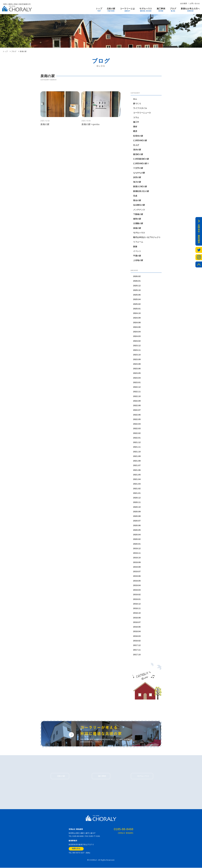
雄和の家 (137, 219)
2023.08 (137, 364)
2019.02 (137, 595)
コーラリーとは (127, 9)
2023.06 (137, 369)
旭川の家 (137, 182)
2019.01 (137, 599)
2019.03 (137, 590)
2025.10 (137, 290)
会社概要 (184, 4)
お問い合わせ (195, 4)
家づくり (137, 104)
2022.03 (137, 428)
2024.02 (137, 341)
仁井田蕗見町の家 (141, 159)
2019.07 (137, 571)
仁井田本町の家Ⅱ (141, 163)
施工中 (136, 122)
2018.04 (137, 631)
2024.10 (137, 313)
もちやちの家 (139, 173)
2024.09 (137, 318)
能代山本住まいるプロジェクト (147, 237)
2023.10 (137, 355)
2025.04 (137, 299)
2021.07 (137, 465)
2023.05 (137, 373)
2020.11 (137, 502)
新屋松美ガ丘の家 (141, 191)
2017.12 (137, 645)
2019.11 (137, 553)
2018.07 (137, 622)
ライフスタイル (140, 108)
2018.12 (137, 604)
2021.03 (137, 484)
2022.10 (137, 396)
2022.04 (137, 424)
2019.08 (137, 567)
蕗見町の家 (138, 154)
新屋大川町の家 (140, 187)
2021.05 (137, 475)
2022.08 (137, 405)
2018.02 (137, 641)
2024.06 (137, 327)
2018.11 (137, 608)
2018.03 (137, 636)
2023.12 (137, 346)
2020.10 (137, 507)
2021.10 (137, 452)
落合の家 (137, 200)
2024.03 (137, 336)
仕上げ (136, 145)
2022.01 (137, 438)
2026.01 (137, 281)
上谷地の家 (138, 260)
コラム (136, 117)
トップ (99, 9)
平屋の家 (137, 256)
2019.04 (137, 585)
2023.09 (137, 359)
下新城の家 (138, 214)
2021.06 (137, 470)
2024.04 (137, 332)
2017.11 (137, 650)
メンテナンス (139, 210)
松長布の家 (138, 136)
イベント (137, 251)
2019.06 (137, 576)
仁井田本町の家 (140, 140)
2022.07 (137, 410)
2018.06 (137, 627)
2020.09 (137, 512)
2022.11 (137, 392)
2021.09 (137, 456)
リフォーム (138, 242)
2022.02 (137, 433)
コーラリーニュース (142, 113)
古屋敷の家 (138, 223)
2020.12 (137, 498)
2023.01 (137, 382)
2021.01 (137, 493)
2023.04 (137, 378)
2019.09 (137, 562)
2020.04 (137, 535)
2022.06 (137, 415)
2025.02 (137, 304)
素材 (135, 127)
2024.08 (137, 323)
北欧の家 (111, 9)
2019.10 (137, 558)
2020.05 (137, 530)
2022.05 (137, 419)
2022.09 (137, 401)
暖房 (135, 131)
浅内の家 (137, 150)
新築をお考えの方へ (190, 9)
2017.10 (137, 655)
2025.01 (137, 309)
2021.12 (137, 442)
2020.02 (137, 539)
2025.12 (137, 286)
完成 (135, 196)
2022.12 (137, 387)
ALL (135, 99)
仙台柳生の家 (139, 205)
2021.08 (137, 461)
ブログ (173, 9)
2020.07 (137, 521)
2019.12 (137, 548)
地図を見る (76, 849)
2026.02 (137, 276)
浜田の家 (137, 177)
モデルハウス (146, 9)
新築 (135, 247)
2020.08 (137, 516)
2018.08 (137, 618)
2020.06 (137, 525)
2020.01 (137, 544)
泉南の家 (137, 228)
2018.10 (137, 613)
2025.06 (137, 295)
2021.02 (137, 489)
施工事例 (161, 9)
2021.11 (137, 447)
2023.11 (137, 350)
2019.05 (137, 581)
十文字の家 (138, 168)
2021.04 (137, 479)
